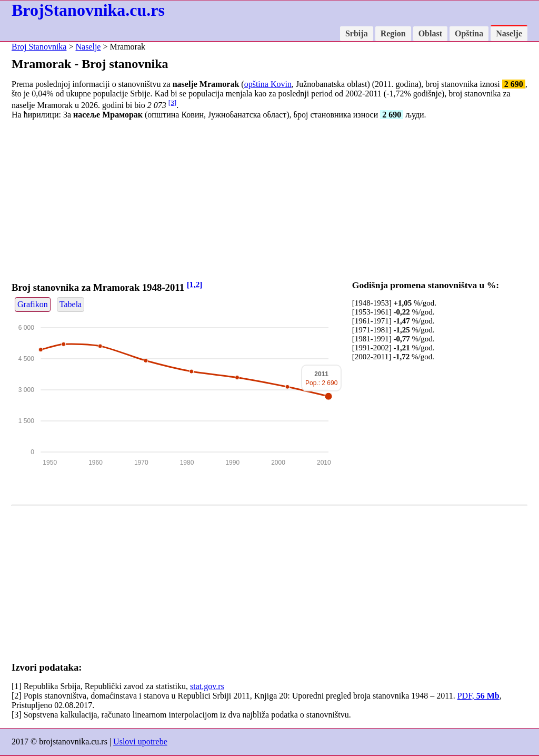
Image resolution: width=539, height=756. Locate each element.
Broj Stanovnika (39, 47)
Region (393, 33)
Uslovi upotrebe (140, 742)
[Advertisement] (269, 202)
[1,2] (195, 284)
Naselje (509, 33)
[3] (173, 102)
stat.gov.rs (207, 686)
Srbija (357, 33)
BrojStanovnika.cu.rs (88, 10)
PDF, (478, 696)
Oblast (430, 33)
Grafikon (33, 304)
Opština (469, 33)
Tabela (71, 304)
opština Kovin (268, 84)
